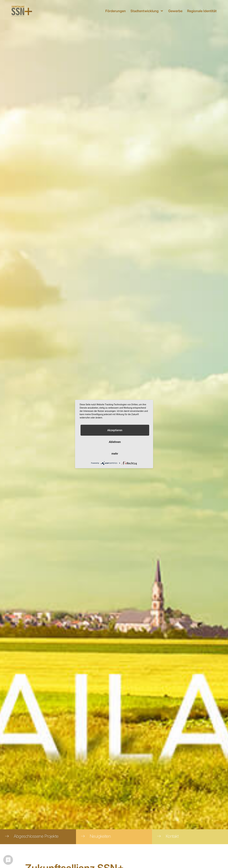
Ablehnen (115, 442)
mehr (115, 454)
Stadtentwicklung (147, 11)
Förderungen (116, 11)
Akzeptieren (115, 430)
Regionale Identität (202, 11)
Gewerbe (175, 11)
